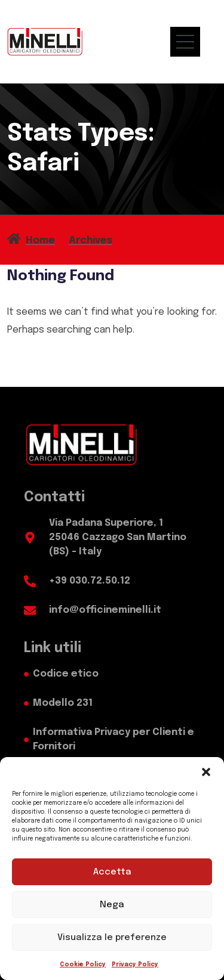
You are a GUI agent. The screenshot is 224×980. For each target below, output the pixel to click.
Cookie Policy (83, 965)
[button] (206, 772)
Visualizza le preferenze (112, 938)
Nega (112, 905)
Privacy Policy (135, 965)
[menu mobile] (191, 42)
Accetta (112, 872)
